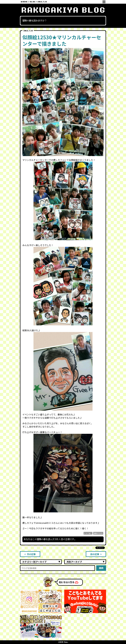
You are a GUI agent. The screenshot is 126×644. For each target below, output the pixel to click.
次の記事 (30, 554)
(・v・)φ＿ (88, 533)
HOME (25, 2)
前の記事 (96, 554)
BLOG (33, 2)
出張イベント (98, 533)
